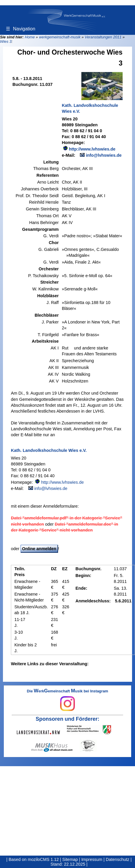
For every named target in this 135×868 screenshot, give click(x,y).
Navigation (21, 29)
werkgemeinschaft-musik (60, 37)
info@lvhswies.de (104, 155)
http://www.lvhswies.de (92, 149)
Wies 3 (6, 41)
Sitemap (70, 859)
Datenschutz (118, 859)
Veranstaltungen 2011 (103, 37)
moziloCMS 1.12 (43, 859)
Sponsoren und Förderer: (67, 719)
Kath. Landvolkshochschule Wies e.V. (90, 108)
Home (30, 37)
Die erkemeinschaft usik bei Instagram (67, 700)
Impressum (92, 859)
